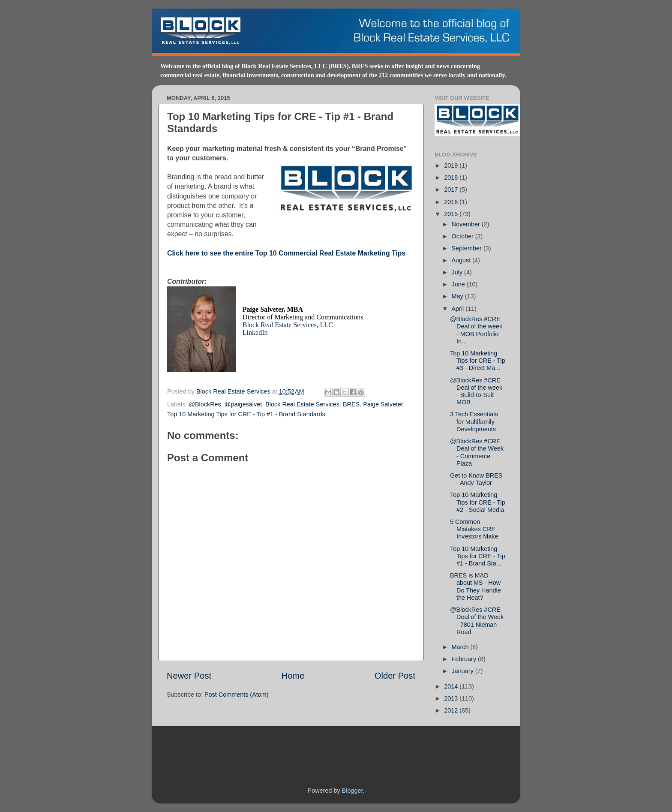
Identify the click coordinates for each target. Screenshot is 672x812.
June (459, 284)
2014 (452, 686)
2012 (452, 710)
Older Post (395, 676)
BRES (351, 404)
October (463, 236)
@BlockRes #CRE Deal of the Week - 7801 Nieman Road (477, 621)
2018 (452, 177)
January (463, 671)
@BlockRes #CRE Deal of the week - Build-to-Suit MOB (476, 391)
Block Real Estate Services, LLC (288, 325)
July (458, 272)
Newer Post (189, 676)
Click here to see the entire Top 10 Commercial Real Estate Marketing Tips (286, 253)
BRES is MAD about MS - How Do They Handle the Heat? (475, 586)
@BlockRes (205, 404)
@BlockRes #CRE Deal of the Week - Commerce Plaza (477, 452)
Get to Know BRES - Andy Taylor (476, 479)
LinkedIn (255, 332)
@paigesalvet (243, 404)
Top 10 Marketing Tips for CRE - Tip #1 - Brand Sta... (478, 556)
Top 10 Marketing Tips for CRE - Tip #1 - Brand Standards (246, 414)
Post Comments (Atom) (237, 695)
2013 (452, 698)
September (468, 248)
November (467, 224)
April (459, 309)
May (458, 296)
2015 (452, 214)
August (462, 260)
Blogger (352, 791)
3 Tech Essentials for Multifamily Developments (474, 422)
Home (293, 676)
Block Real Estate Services (234, 391)
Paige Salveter (383, 404)
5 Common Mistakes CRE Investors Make (474, 529)
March (461, 647)
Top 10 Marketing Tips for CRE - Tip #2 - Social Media (478, 502)
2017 (452, 189)
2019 (452, 165)
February (465, 659)
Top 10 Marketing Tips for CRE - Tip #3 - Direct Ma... (478, 361)
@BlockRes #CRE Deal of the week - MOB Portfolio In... (476, 330)
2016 (452, 202)
